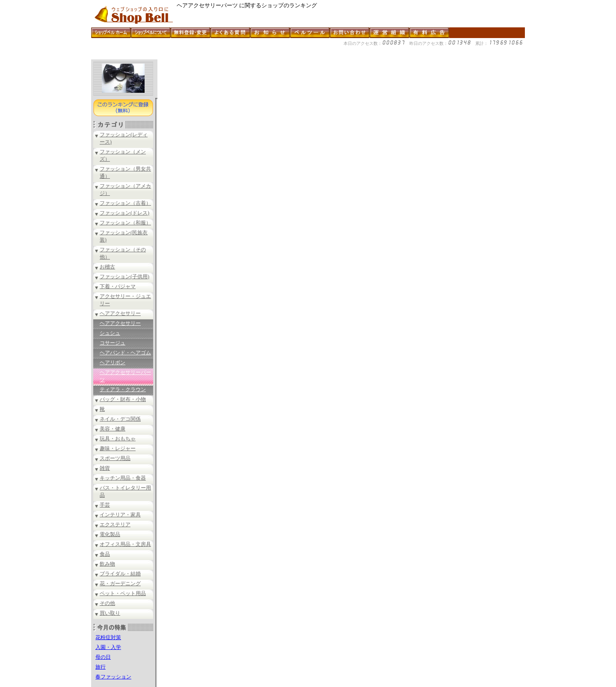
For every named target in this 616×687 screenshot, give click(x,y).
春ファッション (113, 677)
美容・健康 (113, 429)
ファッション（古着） (125, 203)
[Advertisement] (247, 56)
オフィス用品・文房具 (125, 544)
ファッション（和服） (125, 223)
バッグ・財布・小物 (123, 399)
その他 (107, 603)
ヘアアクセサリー (120, 313)
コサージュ (113, 343)
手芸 (105, 505)
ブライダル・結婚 (120, 574)
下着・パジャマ (118, 286)
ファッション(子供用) (124, 277)
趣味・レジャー (118, 448)
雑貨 (105, 468)
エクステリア (115, 525)
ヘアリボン (113, 363)
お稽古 (107, 267)
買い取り (110, 613)
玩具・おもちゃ (118, 439)
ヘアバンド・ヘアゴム (125, 353)
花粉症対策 (108, 637)
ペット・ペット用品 (123, 593)
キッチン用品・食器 (123, 478)
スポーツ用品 (115, 458)
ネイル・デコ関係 (120, 419)
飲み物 (107, 564)
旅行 (101, 667)
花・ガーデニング (120, 584)
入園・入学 (108, 647)
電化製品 (110, 534)
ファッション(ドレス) (124, 213)
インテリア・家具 (120, 515)
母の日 (103, 657)
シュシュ (110, 333)
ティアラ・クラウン (123, 389)
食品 (105, 554)
